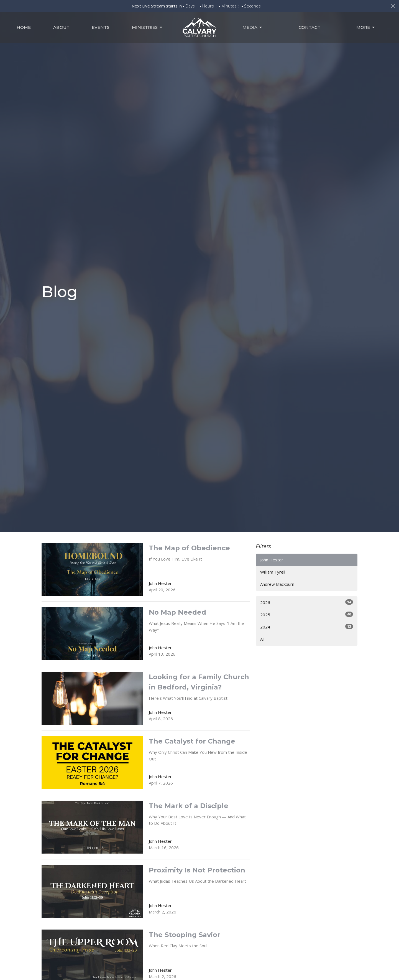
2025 (307, 614)
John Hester (272, 560)
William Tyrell (273, 572)
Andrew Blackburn (277, 584)
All (262, 639)
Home (24, 27)
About (61, 27)
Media (253, 27)
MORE (366, 27)
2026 (307, 602)
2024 (307, 627)
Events (101, 27)
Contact (310, 27)
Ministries (148, 27)
